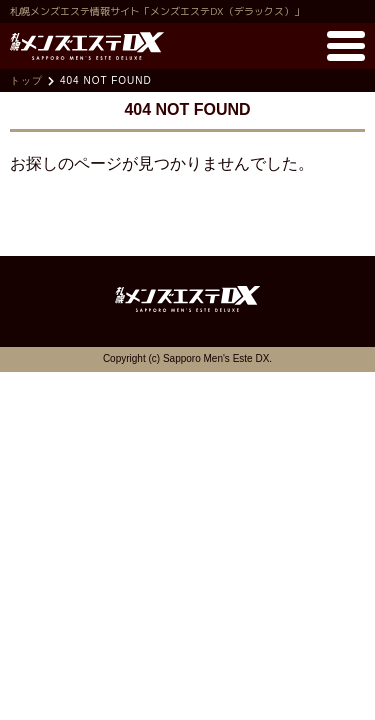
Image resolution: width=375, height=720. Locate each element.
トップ (26, 80)
